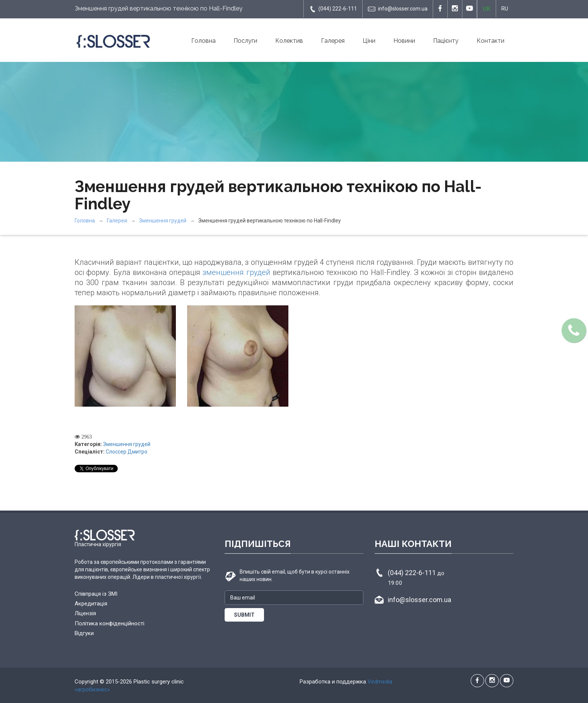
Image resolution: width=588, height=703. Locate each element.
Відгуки (84, 633)
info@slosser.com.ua (398, 9)
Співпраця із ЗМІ (96, 594)
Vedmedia (380, 682)
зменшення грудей (236, 272)
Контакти (490, 41)
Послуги (245, 41)
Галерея (333, 41)
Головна (203, 41)
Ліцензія (85, 613)
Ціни (369, 41)
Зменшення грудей (163, 221)
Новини (404, 41)
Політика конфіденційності (109, 623)
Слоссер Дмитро (127, 452)
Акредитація (91, 604)
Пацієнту (446, 41)
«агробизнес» (92, 689)
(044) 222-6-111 (333, 9)
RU (505, 9)
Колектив (289, 41)
